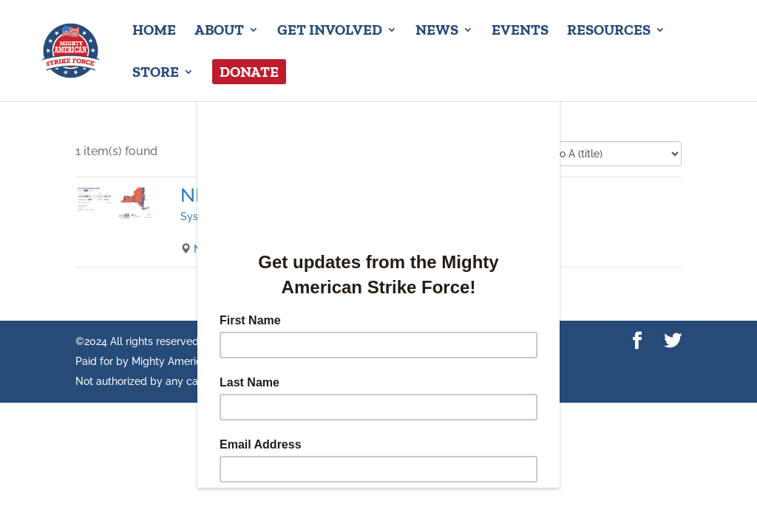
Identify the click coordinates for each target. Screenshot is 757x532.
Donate (249, 72)
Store (156, 74)
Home (154, 31)
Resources (609, 31)
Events (520, 31)
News (437, 31)
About (219, 31)
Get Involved (330, 31)
